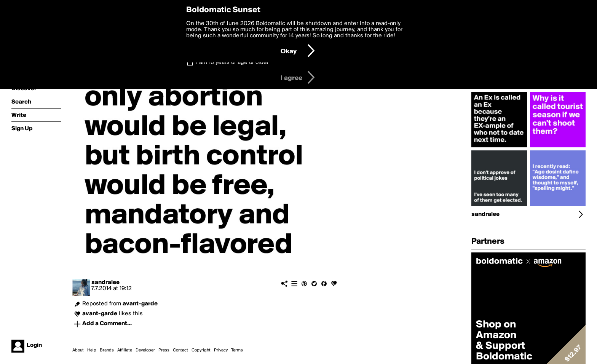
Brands (107, 350)
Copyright (201, 350)
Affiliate (125, 350)
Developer (145, 350)
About (78, 350)
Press (164, 350)
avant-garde (140, 304)
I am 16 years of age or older (232, 62)
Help (92, 350)
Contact (180, 350)
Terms (237, 350)
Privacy (221, 350)
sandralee (105, 283)
